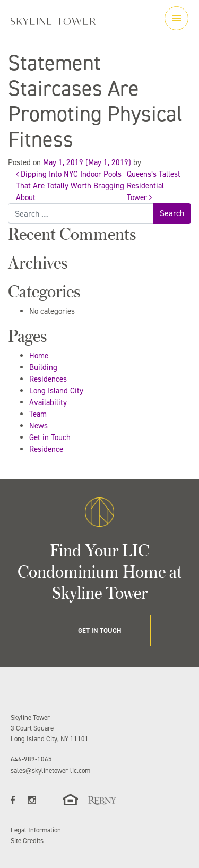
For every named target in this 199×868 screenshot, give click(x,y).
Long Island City (56, 391)
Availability (48, 402)
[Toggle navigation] (176, 18)
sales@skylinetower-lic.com (50, 771)
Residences (48, 379)
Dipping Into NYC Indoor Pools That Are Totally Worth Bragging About (70, 186)
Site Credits (27, 841)
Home (39, 356)
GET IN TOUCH (100, 630)
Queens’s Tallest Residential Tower (154, 186)
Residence (46, 449)
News (38, 426)
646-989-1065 (31, 759)
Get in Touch (50, 437)
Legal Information (36, 830)
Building (43, 367)
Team (38, 414)
